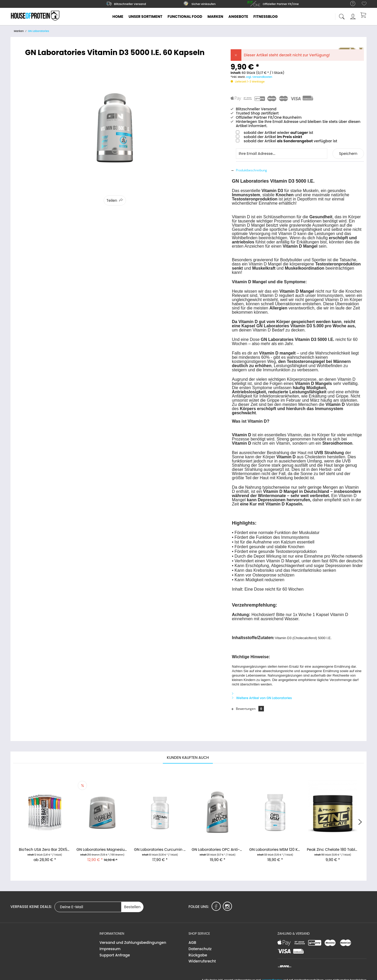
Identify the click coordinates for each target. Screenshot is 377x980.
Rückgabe (198, 951)
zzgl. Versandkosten (259, 77)
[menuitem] (350, 4)
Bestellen (132, 903)
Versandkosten (272, 976)
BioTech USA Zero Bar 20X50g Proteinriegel (45, 846)
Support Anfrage (115, 951)
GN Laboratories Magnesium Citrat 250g (102, 846)
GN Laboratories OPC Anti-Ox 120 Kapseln (218, 846)
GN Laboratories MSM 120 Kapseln (275, 846)
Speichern (348, 154)
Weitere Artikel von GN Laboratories (262, 694)
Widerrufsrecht (202, 957)
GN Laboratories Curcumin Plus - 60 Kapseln (160, 846)
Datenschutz (200, 945)
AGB (192, 939)
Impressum (110, 945)
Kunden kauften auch (188, 754)
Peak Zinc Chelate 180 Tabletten (333, 846)
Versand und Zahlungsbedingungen (133, 939)
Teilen (112, 200)
